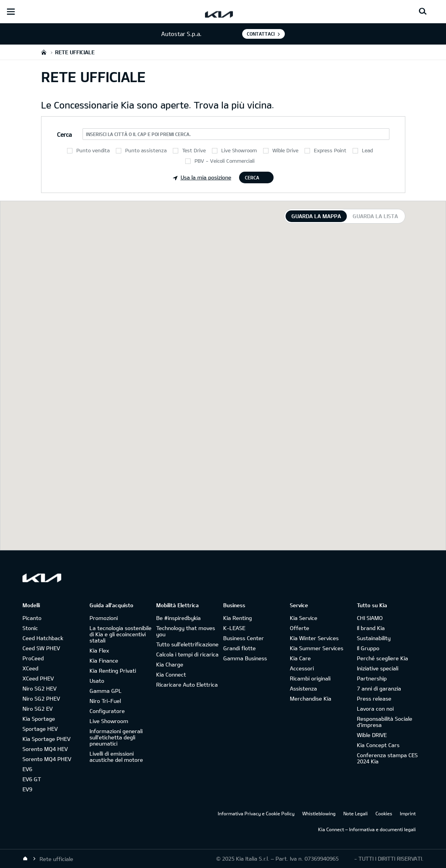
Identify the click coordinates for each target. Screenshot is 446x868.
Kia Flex (99, 650)
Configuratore (107, 711)
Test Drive (194, 150)
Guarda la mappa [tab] (316, 216)
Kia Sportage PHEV (46, 739)
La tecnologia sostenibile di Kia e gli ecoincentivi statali (121, 634)
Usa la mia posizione (202, 177)
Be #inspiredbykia (178, 618)
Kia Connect (171, 674)
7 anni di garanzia (379, 688)
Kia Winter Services (314, 638)
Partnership (372, 678)
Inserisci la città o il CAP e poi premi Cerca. (138, 134)
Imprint (408, 813)
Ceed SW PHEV (41, 648)
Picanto (32, 618)
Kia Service (304, 618)
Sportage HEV (40, 729)
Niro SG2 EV (38, 709)
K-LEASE (234, 628)
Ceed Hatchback (43, 638)
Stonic (30, 628)
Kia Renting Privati (113, 671)
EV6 (27, 769)
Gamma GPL (106, 691)
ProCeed (33, 658)
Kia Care (300, 658)
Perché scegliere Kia (382, 658)
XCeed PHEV (38, 678)
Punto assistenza (146, 150)
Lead (367, 150)
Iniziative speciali (378, 668)
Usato (97, 681)
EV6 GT (32, 779)
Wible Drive (285, 150)
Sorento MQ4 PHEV (47, 759)
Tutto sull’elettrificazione (187, 644)
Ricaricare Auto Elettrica (187, 685)
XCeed (30, 668)
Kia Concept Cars (378, 745)
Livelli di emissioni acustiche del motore (116, 757)
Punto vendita (93, 150)
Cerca (252, 177)
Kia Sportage (39, 719)
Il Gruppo (368, 648)
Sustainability (374, 638)
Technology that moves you (186, 631)
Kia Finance (104, 660)
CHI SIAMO (370, 618)
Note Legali (356, 813)
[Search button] (423, 12)
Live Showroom (239, 150)
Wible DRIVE (372, 735)
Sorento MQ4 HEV (45, 749)
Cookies (384, 813)
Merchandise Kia (311, 698)
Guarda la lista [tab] (375, 216)
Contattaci (261, 34)
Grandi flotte (239, 648)
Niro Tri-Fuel (105, 701)
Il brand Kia (371, 628)
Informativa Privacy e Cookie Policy (256, 813)
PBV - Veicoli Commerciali (225, 161)
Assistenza (303, 688)
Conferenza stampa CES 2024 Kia (387, 758)
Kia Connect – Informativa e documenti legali (367, 829)
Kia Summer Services (317, 648)
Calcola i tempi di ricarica (187, 654)
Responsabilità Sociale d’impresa (385, 722)
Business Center (244, 638)
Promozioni (104, 618)
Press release (374, 698)
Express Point (330, 150)
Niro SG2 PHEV (41, 698)
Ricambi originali (310, 678)
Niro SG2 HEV (40, 688)
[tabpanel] (223, 375)
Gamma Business (245, 658)
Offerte (300, 628)
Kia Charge (170, 664)
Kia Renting (238, 618)
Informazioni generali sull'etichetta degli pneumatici (116, 737)
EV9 (27, 789)
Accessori (302, 668)
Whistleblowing (319, 813)
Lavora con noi (375, 709)
